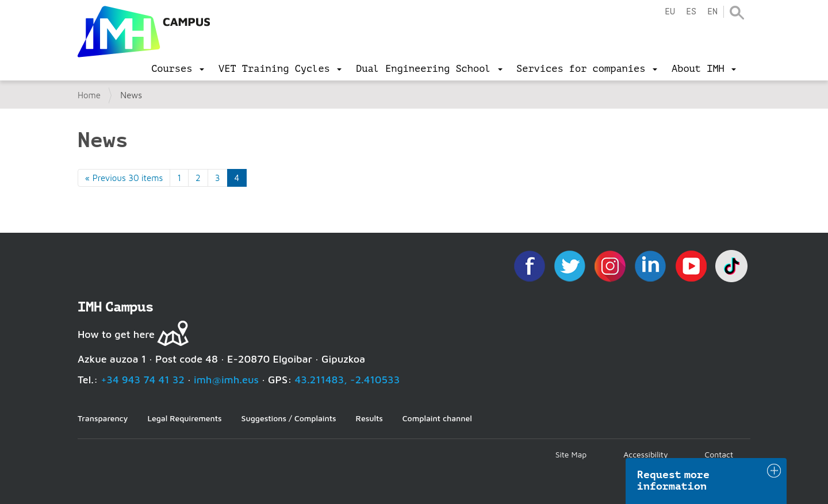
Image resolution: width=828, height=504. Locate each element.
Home (89, 95)
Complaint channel (437, 418)
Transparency (103, 418)
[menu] (178, 69)
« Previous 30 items (124, 178)
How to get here (116, 334)
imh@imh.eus (226, 380)
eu (670, 12)
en (712, 12)
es (691, 12)
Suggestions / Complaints (289, 418)
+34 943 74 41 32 (143, 380)
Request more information (673, 480)
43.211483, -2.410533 (348, 380)
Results (369, 418)
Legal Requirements (184, 418)
